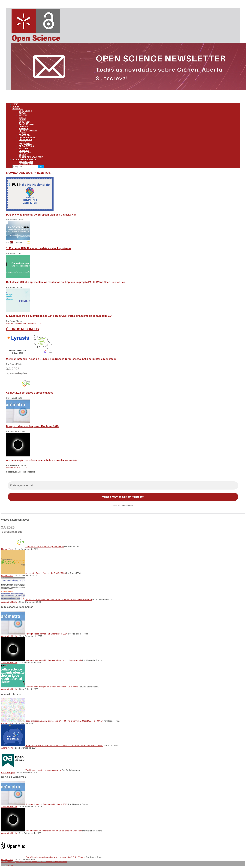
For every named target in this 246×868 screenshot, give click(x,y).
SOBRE (16, 107)
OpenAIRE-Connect (28, 137)
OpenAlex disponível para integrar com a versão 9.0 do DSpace (55, 857)
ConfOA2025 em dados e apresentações (30, 393)
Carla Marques (8, 772)
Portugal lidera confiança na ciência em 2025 (32, 426)
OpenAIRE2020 (26, 140)
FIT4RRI (22, 133)
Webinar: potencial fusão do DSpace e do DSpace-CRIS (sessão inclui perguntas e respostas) (61, 359)
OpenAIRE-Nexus (27, 124)
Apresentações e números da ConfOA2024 (46, 573)
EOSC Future (25, 122)
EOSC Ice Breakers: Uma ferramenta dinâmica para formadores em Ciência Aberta (64, 745)
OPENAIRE (24, 151)
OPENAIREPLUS (26, 146)
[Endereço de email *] (123, 486)
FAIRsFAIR (24, 129)
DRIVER (22, 155)
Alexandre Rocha (9, 602)
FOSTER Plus (25, 135)
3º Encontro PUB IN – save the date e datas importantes (39, 248)
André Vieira (7, 748)
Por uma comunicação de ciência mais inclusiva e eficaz (52, 687)
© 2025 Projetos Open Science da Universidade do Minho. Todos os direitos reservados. (34, 862)
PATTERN (23, 115)
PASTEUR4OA (25, 144)
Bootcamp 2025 (26, 162)
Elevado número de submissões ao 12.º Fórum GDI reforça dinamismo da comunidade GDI (59, 316)
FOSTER (23, 142)
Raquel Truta (7, 549)
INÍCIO (15, 104)
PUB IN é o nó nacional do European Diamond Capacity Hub (41, 215)
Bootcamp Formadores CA (24, 159)
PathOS (22, 118)
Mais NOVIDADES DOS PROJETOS (23, 323)
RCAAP (22, 120)
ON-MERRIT (24, 126)
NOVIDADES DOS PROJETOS (28, 173)
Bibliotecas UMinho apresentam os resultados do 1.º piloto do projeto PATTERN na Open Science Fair (66, 282)
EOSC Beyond (25, 111)
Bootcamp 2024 (26, 164)
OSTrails (23, 113)
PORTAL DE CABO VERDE (31, 157)
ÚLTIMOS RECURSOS (22, 329)
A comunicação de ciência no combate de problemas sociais (42, 460)
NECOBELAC (25, 153)
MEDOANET (24, 148)
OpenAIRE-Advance (28, 131)
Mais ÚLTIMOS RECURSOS (19, 468)
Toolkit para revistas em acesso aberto (43, 770)
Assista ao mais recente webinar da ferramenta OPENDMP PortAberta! (59, 600)
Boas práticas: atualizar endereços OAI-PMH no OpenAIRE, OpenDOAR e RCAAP (64, 721)
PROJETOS (18, 109)
